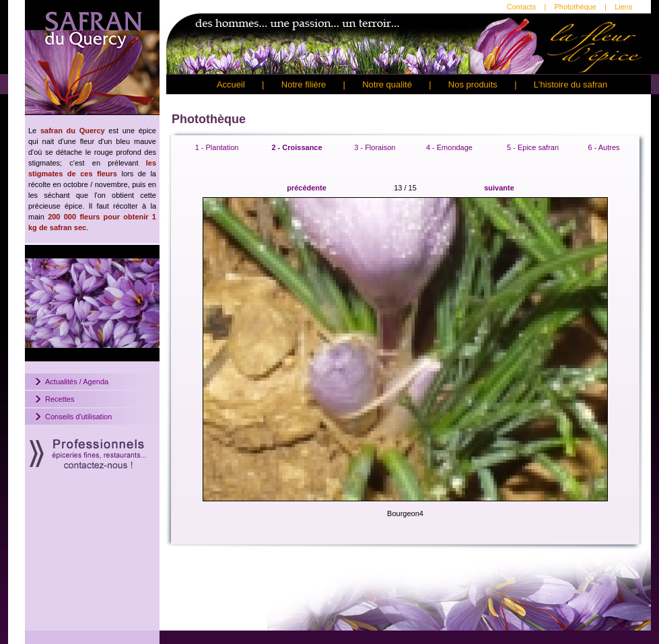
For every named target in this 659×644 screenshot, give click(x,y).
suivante (499, 188)
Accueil (231, 84)
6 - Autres (603, 147)
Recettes (60, 399)
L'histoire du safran (570, 84)
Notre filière (304, 84)
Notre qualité (387, 84)
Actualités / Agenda (77, 382)
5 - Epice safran (533, 147)
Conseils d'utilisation (78, 417)
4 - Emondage (449, 147)
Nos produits (473, 84)
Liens (623, 7)
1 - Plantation (217, 147)
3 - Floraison (375, 147)
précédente (307, 188)
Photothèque (575, 7)
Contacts (521, 7)
